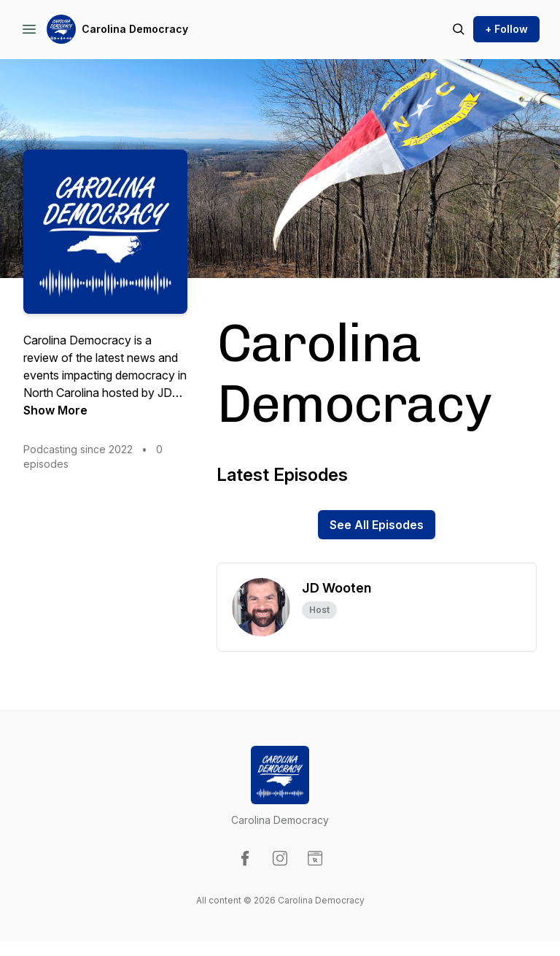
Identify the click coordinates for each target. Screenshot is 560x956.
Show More (55, 410)
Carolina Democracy (135, 29)
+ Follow (506, 29)
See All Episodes (377, 525)
